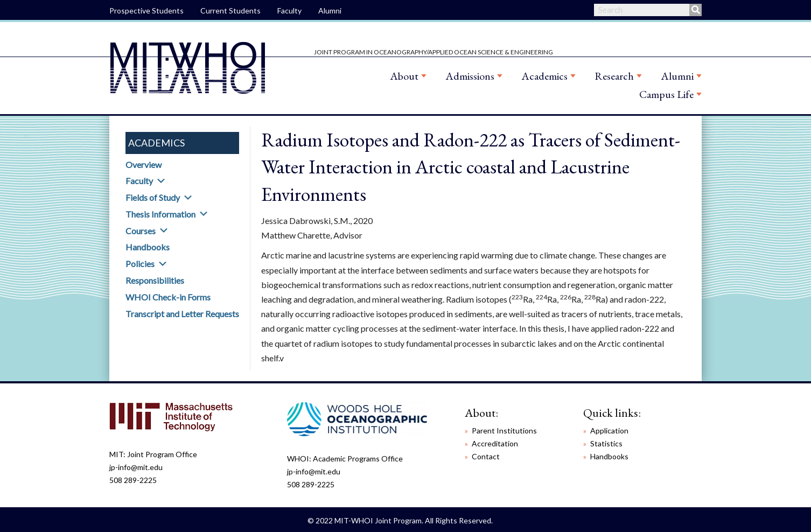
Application (609, 430)
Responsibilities (155, 280)
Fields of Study (153, 197)
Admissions (470, 76)
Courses (141, 231)
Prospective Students (146, 10)
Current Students (230, 10)
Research (614, 76)
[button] (161, 181)
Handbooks (148, 247)
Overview (144, 164)
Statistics (606, 443)
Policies (140, 264)
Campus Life (666, 94)
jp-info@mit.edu (136, 467)
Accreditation (495, 443)
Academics (544, 76)
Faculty (289, 10)
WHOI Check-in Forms (168, 297)
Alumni (330, 10)
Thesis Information (160, 214)
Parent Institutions (504, 430)
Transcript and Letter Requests (182, 314)
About (404, 76)
